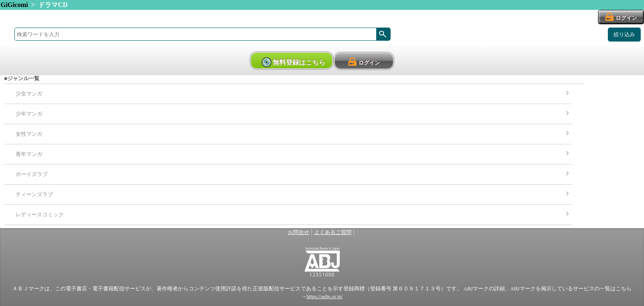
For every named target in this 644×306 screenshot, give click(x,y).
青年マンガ (29, 154)
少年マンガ (29, 114)
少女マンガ (29, 94)
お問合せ (299, 232)
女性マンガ (29, 134)
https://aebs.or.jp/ (324, 297)
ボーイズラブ (32, 174)
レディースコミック (40, 215)
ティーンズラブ (34, 195)
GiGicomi (15, 5)
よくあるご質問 (333, 232)
